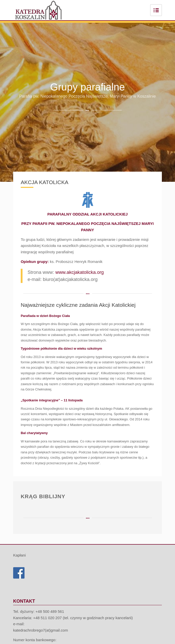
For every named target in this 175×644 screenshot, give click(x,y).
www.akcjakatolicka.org (80, 272)
